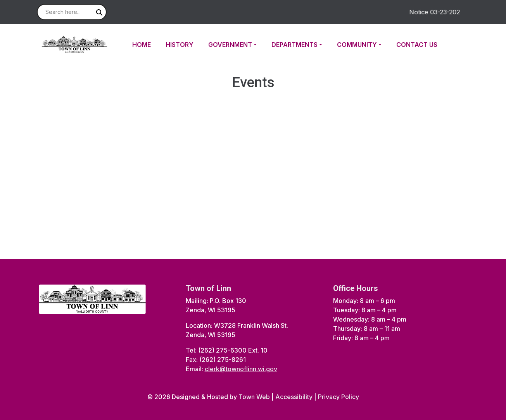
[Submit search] (99, 12)
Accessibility (294, 397)
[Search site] (72, 12)
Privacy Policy (338, 397)
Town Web (254, 397)
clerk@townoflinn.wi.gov (241, 369)
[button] (237, 45)
